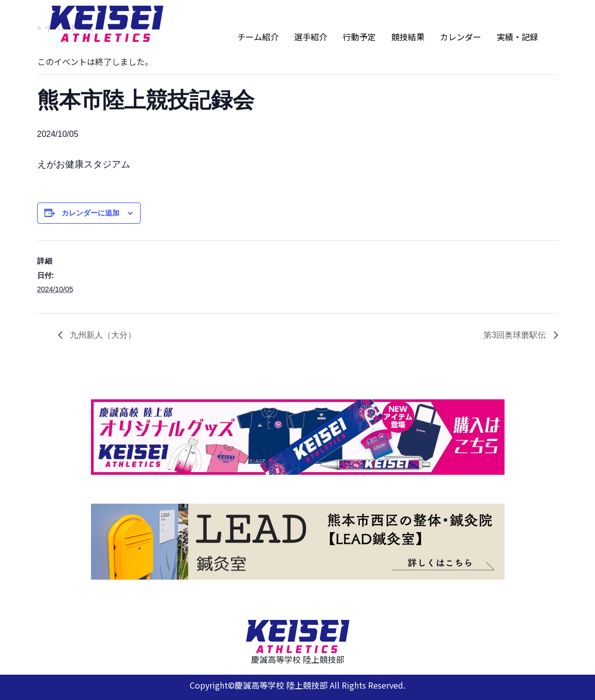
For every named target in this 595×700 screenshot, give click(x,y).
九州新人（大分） (102, 335)
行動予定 (359, 37)
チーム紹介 (258, 37)
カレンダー (461, 37)
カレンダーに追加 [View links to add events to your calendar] (90, 213)
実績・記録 (517, 37)
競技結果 (408, 37)
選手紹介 (311, 37)
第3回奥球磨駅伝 (516, 335)
